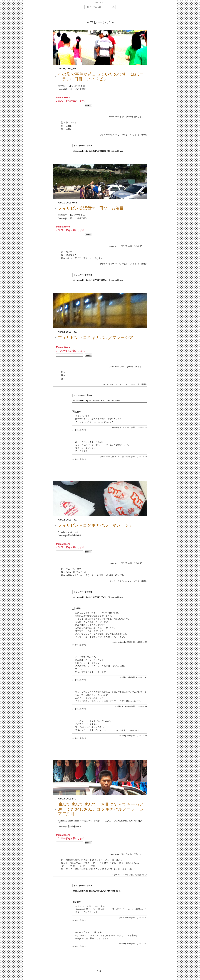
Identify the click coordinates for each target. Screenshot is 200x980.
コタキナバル (112, 384)
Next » (100, 971)
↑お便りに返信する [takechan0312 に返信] (79, 645)
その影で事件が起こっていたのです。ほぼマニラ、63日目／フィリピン (101, 77)
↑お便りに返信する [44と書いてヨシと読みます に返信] (79, 459)
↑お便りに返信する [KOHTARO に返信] (79, 709)
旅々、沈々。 (100, 2)
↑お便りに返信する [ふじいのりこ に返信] (79, 430)
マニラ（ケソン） (129, 135)
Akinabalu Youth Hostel (69, 532)
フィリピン (117, 135)
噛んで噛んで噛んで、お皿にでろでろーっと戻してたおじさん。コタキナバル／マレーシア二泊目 (101, 809)
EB (70, 86)
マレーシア (132, 384)
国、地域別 (142, 135)
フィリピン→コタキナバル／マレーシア (96, 338)
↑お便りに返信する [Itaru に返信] (79, 920)
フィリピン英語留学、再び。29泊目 (91, 208)
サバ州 (109, 135)
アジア (103, 135)
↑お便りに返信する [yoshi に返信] (79, 680)
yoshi (129, 677)
